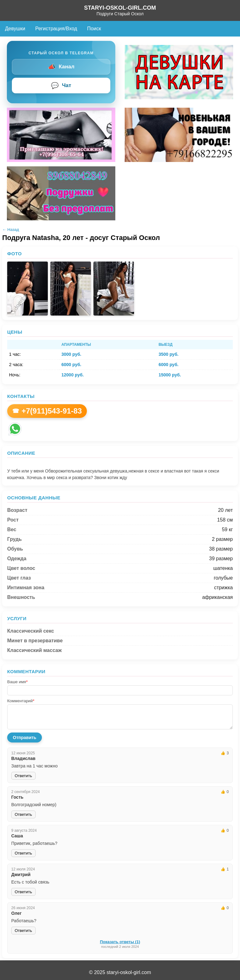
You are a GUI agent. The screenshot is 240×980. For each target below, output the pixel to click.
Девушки (15, 29)
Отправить (25, 737)
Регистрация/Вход (56, 29)
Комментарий (21, 701)
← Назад (11, 230)
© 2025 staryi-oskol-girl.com (120, 972)
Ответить (23, 776)
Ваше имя (17, 682)
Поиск (94, 29)
